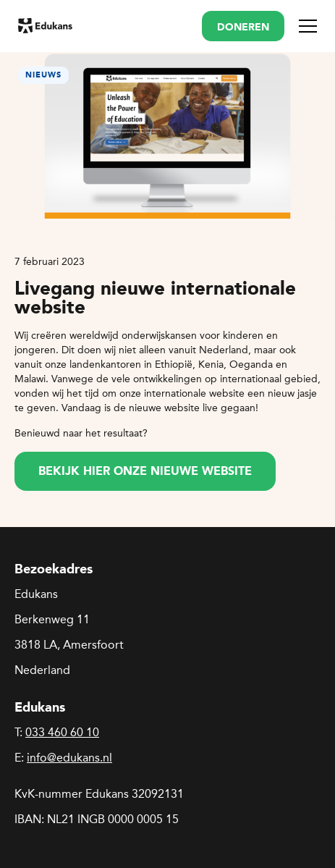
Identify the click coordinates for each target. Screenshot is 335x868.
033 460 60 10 (62, 732)
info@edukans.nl (69, 758)
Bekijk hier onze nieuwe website (145, 472)
